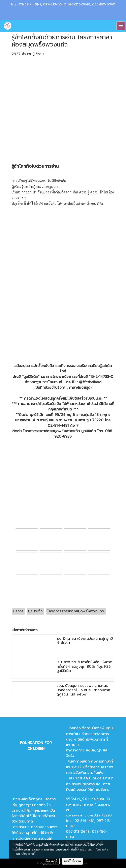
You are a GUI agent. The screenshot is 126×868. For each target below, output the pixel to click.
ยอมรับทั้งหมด (72, 861)
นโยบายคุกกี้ (28, 854)
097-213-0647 (54, 4)
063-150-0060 (104, 4)
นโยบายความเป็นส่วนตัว (94, 849)
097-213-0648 (79, 4)
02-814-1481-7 (30, 4)
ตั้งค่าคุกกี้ (51, 861)
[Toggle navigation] (121, 26)
